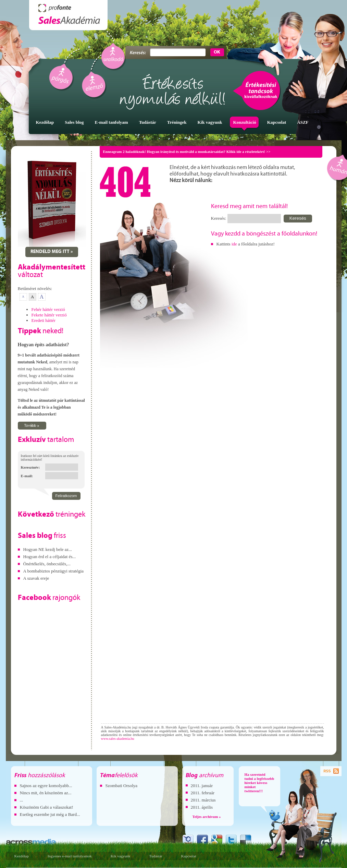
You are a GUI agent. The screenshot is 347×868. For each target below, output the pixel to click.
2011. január (202, 786)
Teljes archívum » (207, 817)
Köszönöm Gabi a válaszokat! (47, 807)
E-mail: (27, 476)
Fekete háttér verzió (49, 315)
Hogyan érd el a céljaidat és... (50, 557)
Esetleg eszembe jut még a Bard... (50, 814)
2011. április (202, 807)
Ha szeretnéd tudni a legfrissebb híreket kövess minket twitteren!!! (259, 783)
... (22, 800)
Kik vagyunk (120, 856)
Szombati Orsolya (122, 786)
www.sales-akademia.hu (118, 739)
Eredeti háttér (44, 320)
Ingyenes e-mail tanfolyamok (70, 856)
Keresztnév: (30, 467)
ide (234, 244)
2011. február (203, 793)
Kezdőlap (22, 856)
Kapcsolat (189, 856)
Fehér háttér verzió (48, 309)
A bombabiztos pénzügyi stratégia (54, 571)
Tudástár (156, 856)
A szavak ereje (36, 578)
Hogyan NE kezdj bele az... (48, 549)
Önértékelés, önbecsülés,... (47, 564)
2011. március (203, 800)
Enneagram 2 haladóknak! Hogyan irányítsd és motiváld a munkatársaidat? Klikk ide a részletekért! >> (187, 152)
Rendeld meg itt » (52, 252)
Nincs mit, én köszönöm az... (46, 793)
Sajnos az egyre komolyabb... (46, 786)
